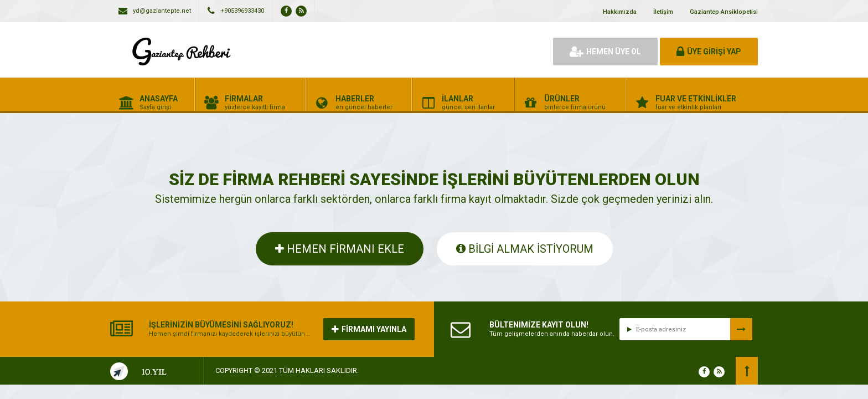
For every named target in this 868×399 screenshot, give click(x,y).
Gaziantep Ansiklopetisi (724, 12)
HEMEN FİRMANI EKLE (340, 249)
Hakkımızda (620, 12)
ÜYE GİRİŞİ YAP (709, 52)
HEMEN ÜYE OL (605, 52)
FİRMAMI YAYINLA (369, 329)
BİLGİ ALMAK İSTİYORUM (525, 249)
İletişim (663, 12)
